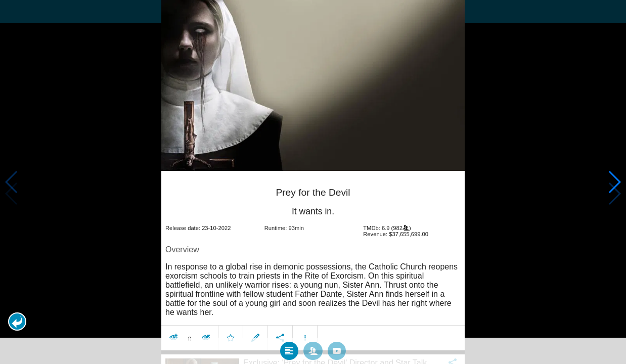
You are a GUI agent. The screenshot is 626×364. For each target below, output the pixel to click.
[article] (313, 260)
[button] (17, 322)
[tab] (289, 348)
